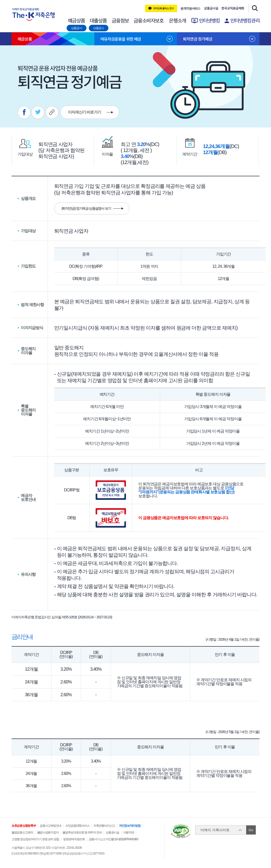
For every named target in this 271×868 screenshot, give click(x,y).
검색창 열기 (254, 8)
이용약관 (129, 832)
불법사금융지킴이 (48, 832)
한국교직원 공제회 (233, 9)
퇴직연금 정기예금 (198, 39)
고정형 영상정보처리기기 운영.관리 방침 (35, 839)
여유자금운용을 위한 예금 (121, 39)
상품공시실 (211, 9)
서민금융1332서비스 (77, 826)
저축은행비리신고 (104, 826)
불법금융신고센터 (22, 832)
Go (251, 830)
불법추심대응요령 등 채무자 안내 (82, 832)
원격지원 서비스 (191, 9)
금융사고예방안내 (50, 826)
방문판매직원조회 (74, 839)
